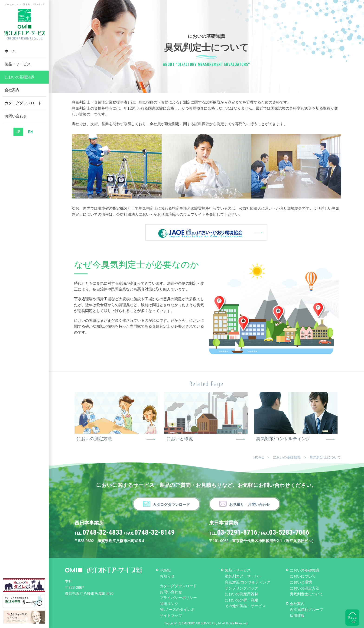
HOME (258, 457)
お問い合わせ (16, 116)
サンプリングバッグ (241, 588)
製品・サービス (18, 64)
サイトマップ (171, 616)
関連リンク (169, 604)
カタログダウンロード (23, 103)
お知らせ (167, 576)
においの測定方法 (94, 439)
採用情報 (297, 616)
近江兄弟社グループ (306, 610)
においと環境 (180, 439)
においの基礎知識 (19, 77)
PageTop (352, 620)
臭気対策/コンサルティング (283, 439)
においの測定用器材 (241, 594)
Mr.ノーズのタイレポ (177, 610)
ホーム (10, 51)
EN (30, 132)
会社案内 (12, 90)
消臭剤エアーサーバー (243, 576)
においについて (303, 576)
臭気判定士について (306, 594)
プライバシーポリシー (178, 598)
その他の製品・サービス (245, 606)
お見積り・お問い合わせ (250, 505)
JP (18, 132)
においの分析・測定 (241, 600)
